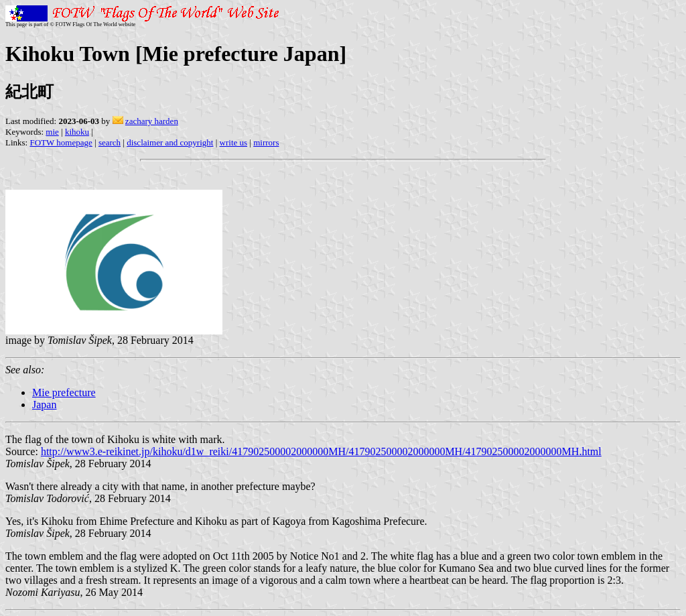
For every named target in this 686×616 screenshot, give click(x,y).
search (110, 142)
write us (234, 142)
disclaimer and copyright (170, 142)
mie (52, 132)
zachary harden (152, 121)
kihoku (77, 132)
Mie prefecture (64, 392)
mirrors (266, 142)
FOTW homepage (61, 142)
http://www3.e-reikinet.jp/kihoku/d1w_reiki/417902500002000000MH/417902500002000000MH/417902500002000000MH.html (321, 451)
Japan (44, 405)
